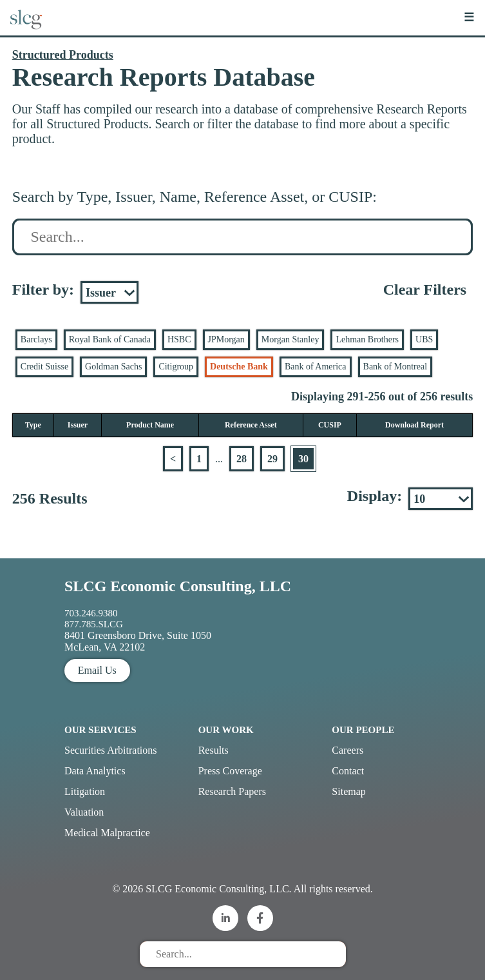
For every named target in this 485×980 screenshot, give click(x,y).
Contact (348, 771)
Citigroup (176, 367)
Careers (347, 750)
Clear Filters (425, 289)
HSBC (179, 339)
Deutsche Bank (239, 367)
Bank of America (316, 367)
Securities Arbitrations (111, 750)
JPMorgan (226, 339)
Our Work (226, 730)
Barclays (36, 339)
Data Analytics (95, 771)
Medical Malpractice (107, 833)
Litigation (85, 791)
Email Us (97, 670)
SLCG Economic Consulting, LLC (178, 586)
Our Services (100, 730)
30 (303, 459)
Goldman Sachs (113, 367)
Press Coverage (230, 771)
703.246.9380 (91, 613)
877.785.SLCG (94, 624)
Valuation (84, 812)
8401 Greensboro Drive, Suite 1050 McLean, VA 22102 (138, 641)
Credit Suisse (44, 367)
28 (242, 459)
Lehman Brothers (367, 339)
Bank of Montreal (395, 367)
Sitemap (348, 791)
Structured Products (63, 55)
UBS (424, 339)
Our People (363, 730)
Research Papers (232, 791)
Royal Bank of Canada (110, 339)
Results (214, 750)
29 (272, 459)
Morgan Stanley (290, 339)
